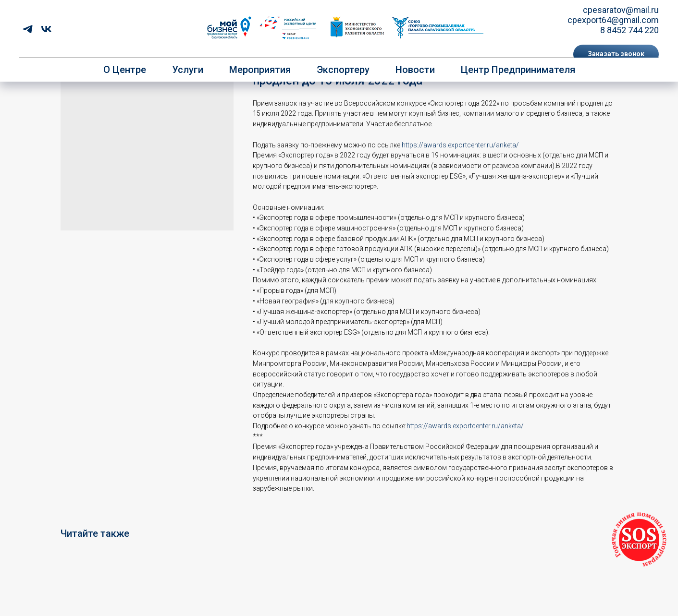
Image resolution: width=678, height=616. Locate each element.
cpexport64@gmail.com (613, 20)
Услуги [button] (188, 70)
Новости (415, 70)
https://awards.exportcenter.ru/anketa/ (460, 145)
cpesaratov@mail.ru (621, 10)
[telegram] (28, 29)
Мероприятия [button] (260, 70)
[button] (616, 54)
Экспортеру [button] (343, 70)
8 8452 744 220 (629, 30)
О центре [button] (125, 70)
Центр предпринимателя (518, 70)
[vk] (46, 29)
